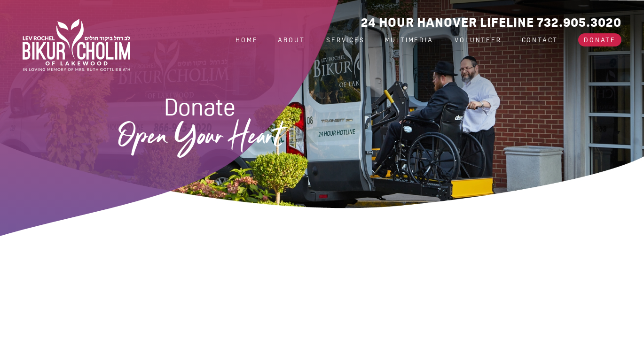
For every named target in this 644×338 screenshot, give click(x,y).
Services (345, 40)
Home (247, 40)
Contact (540, 40)
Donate (600, 40)
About (293, 40)
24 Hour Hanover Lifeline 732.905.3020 (491, 22)
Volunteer (478, 40)
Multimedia (411, 40)
